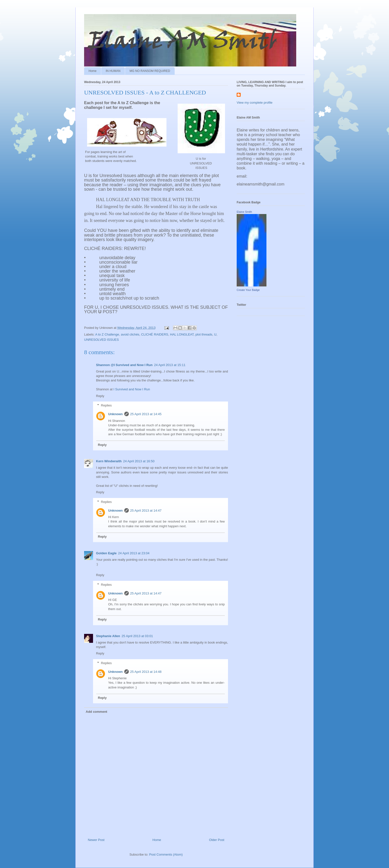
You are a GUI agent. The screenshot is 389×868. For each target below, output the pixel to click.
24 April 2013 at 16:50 (139, 461)
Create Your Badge (248, 290)
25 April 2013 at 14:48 (146, 672)
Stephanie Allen (108, 636)
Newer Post (96, 840)
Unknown (115, 414)
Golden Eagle (106, 553)
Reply (100, 396)
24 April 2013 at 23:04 (134, 553)
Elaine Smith (244, 212)
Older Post (217, 840)
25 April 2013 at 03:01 (137, 636)
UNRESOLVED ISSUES (101, 340)
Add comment (97, 712)
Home (93, 71)
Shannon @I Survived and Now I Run (124, 365)
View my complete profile (255, 103)
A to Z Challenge (107, 334)
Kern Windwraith (109, 461)
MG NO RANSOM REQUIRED (150, 71)
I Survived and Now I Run (132, 389)
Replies (106, 405)
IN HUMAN (113, 71)
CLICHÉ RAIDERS (155, 334)
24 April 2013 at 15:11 (170, 365)
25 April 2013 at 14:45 (146, 414)
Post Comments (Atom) (166, 854)
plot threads (204, 334)
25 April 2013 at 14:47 (146, 511)
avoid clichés (130, 334)
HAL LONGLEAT (182, 334)
